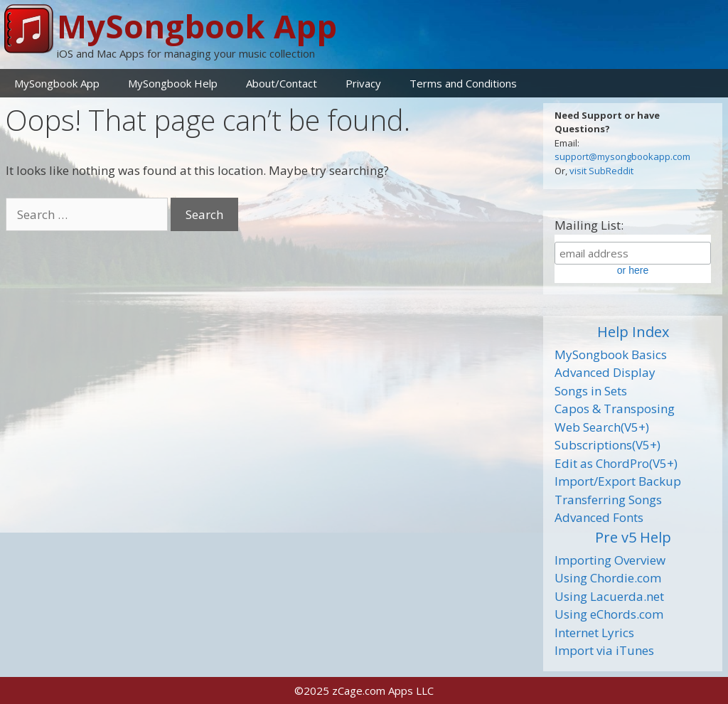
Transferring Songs (608, 500)
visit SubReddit (601, 171)
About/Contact (282, 83)
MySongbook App (197, 26)
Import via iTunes (604, 650)
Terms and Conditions (463, 83)
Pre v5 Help (633, 537)
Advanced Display (605, 372)
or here (633, 270)
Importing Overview (610, 560)
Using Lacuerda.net (609, 596)
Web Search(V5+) (602, 427)
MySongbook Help (173, 83)
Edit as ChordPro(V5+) (616, 463)
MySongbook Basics (611, 354)
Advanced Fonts (599, 517)
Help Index (633, 332)
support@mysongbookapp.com (622, 156)
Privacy (363, 83)
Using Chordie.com (608, 578)
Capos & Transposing (615, 409)
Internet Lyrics (594, 633)
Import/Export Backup (618, 481)
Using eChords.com (609, 614)
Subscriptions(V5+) (607, 445)
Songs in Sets (591, 391)
